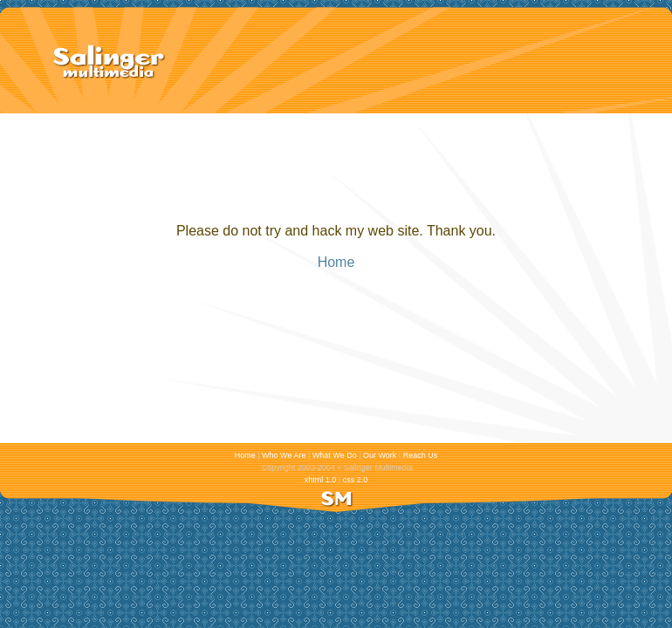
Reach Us (420, 455)
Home (336, 262)
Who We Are (284, 455)
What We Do (334, 455)
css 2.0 (355, 480)
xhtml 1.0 (320, 480)
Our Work (380, 455)
